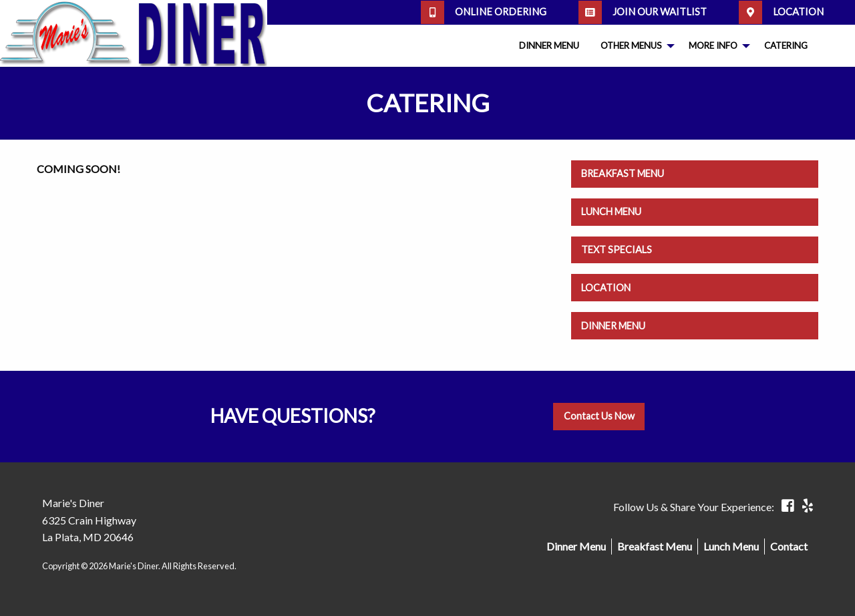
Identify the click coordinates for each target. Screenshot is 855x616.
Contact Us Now (599, 416)
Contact (789, 546)
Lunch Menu (611, 211)
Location (781, 12)
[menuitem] (549, 46)
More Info (713, 45)
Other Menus (631, 45)
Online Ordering (484, 12)
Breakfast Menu (623, 173)
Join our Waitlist (643, 12)
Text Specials (617, 250)
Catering (786, 45)
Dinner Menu (549, 45)
